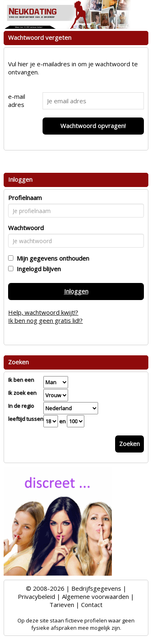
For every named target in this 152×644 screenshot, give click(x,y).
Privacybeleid (36, 596)
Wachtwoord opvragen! (93, 126)
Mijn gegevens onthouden (51, 258)
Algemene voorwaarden (95, 596)
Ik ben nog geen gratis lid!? (45, 320)
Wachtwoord (26, 228)
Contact (92, 605)
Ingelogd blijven (37, 269)
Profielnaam (25, 198)
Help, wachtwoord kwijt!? (43, 312)
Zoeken (130, 444)
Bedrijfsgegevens (96, 588)
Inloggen (76, 291)
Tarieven (62, 605)
